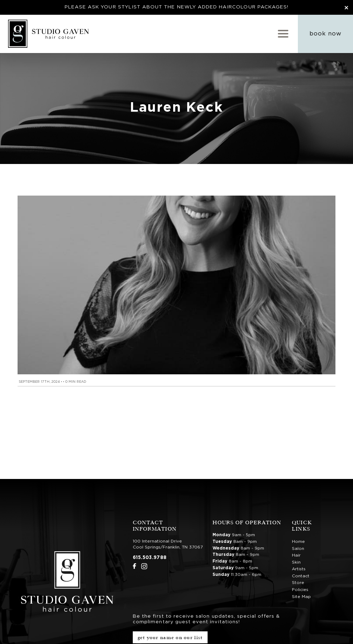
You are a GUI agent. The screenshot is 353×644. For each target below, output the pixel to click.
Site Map (301, 597)
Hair (296, 555)
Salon (298, 548)
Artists (299, 569)
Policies (300, 590)
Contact (301, 576)
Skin (296, 562)
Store (298, 583)
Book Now (325, 34)
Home (298, 541)
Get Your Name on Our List (170, 638)
